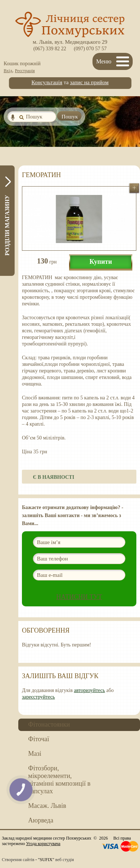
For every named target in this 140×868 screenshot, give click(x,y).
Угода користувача (43, 844)
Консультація (47, 82)
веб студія (65, 860)
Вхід (8, 71)
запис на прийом (89, 82)
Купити (101, 262)
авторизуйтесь (89, 690)
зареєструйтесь (38, 697)
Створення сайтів (18, 860)
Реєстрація (25, 71)
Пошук (70, 117)
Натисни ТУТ (79, 597)
